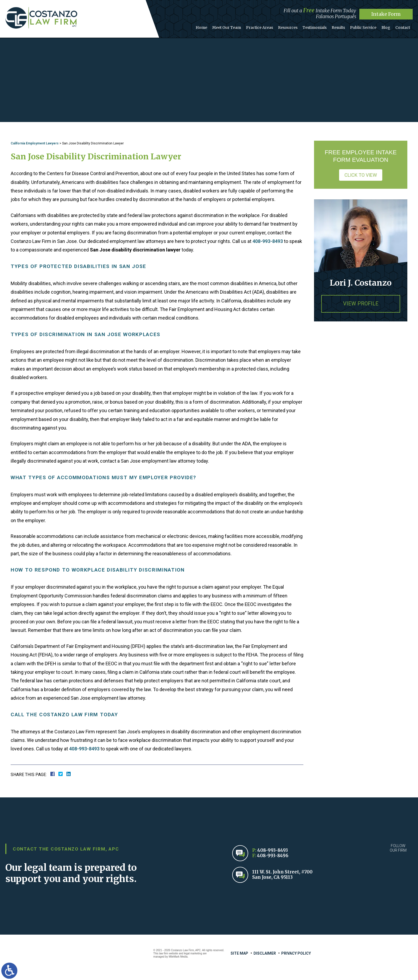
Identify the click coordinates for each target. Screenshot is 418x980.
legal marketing (193, 953)
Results (343, 26)
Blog (388, 26)
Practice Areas (268, 26)
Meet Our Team (237, 26)
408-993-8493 (268, 241)
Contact (403, 26)
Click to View (361, 175)
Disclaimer (265, 953)
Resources (295, 26)
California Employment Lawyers (35, 143)
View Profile (361, 304)
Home (213, 26)
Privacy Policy (296, 953)
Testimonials (321, 26)
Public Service (367, 26)
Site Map (239, 953)
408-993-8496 (273, 856)
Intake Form (386, 14)
